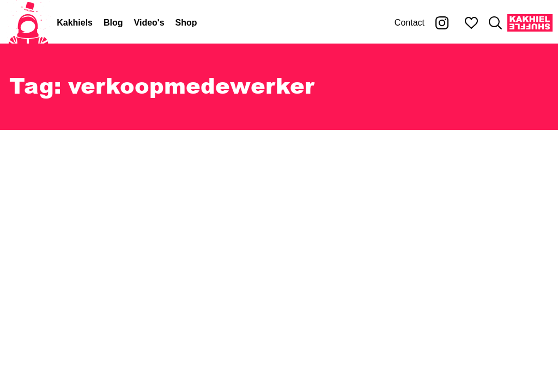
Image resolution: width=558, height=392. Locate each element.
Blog (113, 23)
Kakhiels (75, 23)
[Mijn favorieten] (471, 23)
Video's (149, 23)
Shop (186, 23)
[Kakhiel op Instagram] (442, 23)
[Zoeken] (495, 23)
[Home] (28, 23)
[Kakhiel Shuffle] (530, 23)
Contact (410, 23)
